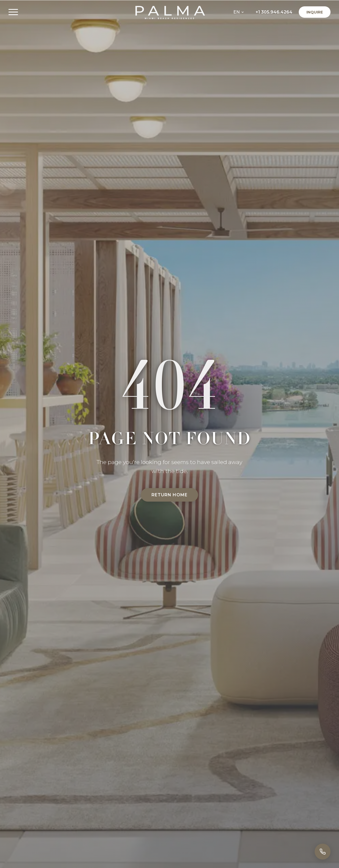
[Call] (323, 852)
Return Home (169, 495)
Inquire (315, 12)
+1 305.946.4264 (274, 12)
